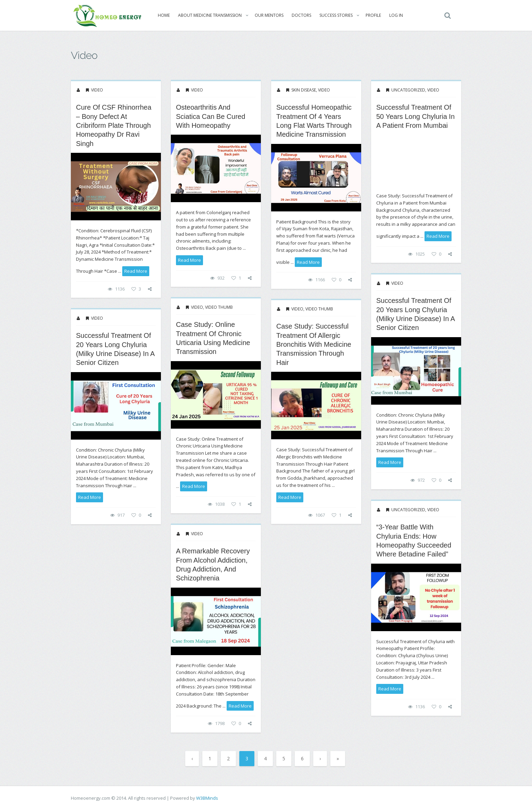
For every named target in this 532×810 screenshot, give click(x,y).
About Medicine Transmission (207, 15)
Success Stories (334, 15)
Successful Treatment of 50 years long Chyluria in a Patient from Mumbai (415, 116)
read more (136, 271)
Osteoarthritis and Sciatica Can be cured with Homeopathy (211, 116)
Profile (371, 15)
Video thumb (219, 307)
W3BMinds (207, 798)
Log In (394, 15)
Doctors (299, 15)
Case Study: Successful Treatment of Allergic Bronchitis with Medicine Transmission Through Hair (314, 344)
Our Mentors (267, 15)
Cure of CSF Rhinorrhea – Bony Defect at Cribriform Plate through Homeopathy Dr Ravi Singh (114, 125)
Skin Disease (304, 90)
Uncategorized (408, 90)
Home (161, 15)
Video (97, 90)
